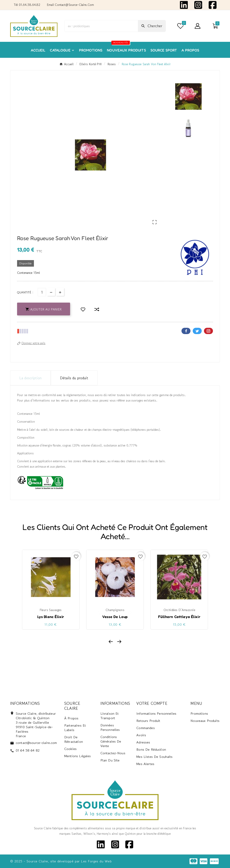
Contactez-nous (113, 753)
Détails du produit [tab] (74, 378)
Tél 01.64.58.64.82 (27, 5)
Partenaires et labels (75, 728)
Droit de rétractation (74, 740)
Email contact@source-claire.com (70, 5)
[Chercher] (101, 26)
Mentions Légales (77, 756)
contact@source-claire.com (36, 743)
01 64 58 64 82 (28, 751)
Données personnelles (110, 727)
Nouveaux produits (205, 721)
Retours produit (148, 721)
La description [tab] (30, 378)
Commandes (145, 728)
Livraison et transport (110, 716)
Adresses (143, 742)
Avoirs (141, 735)
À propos (71, 718)
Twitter (197, 331)
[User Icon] (198, 26)
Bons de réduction (151, 749)
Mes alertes (145, 764)
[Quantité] (42, 292)
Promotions (199, 713)
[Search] (152, 26)
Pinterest (208, 331)
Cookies (70, 749)
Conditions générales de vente (111, 741)
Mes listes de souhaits (154, 757)
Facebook (186, 331)
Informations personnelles (156, 713)
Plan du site (110, 760)
